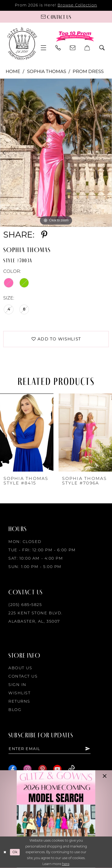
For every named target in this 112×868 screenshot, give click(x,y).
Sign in (17, 685)
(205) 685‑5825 (25, 605)
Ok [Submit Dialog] (15, 852)
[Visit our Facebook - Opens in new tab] (13, 769)
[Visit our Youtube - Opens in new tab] (57, 769)
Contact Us (23, 676)
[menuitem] (44, 48)
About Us (20, 668)
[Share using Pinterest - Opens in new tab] (44, 235)
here (66, 864)
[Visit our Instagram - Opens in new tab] (27, 769)
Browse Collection (77, 5)
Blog (15, 710)
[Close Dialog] (5, 853)
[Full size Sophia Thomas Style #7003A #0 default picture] (56, 153)
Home (13, 71)
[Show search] (102, 48)
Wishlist (19, 693)
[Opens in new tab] (56, 819)
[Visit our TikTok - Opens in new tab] (72, 769)
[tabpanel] (56, 153)
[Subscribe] (88, 749)
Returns (19, 701)
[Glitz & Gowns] (22, 43)
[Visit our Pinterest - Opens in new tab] (43, 769)
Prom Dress (88, 71)
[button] (44, 48)
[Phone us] (58, 48)
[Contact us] (56, 17)
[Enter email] (50, 749)
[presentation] (27, 433)
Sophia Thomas (47, 71)
